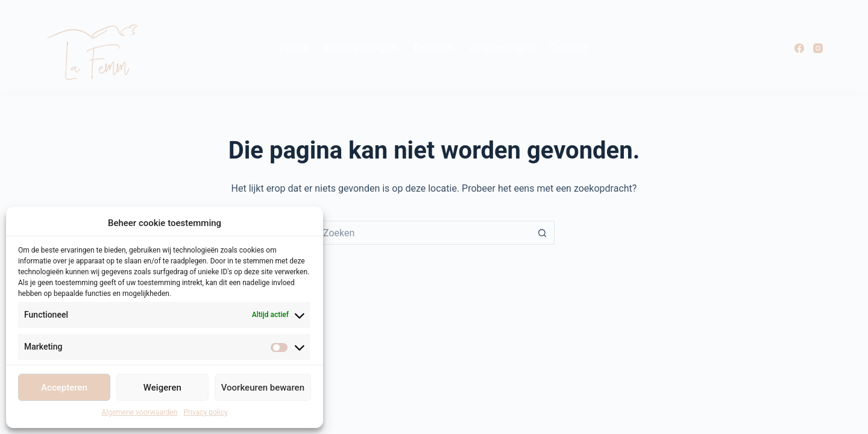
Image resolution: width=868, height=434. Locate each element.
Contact (569, 48)
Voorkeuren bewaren (263, 388)
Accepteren (64, 388)
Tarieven (432, 48)
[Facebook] (799, 48)
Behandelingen (360, 48)
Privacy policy (205, 412)
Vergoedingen (502, 48)
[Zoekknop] (542, 233)
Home (295, 48)
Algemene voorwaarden (139, 412)
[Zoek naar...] (422, 233)
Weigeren (162, 388)
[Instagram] (818, 48)
